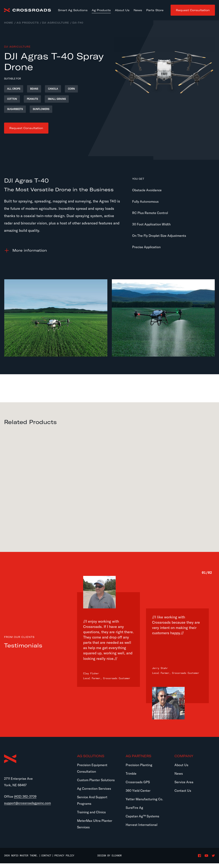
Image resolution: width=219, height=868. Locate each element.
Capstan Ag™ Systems (142, 816)
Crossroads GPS (138, 782)
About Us (181, 765)
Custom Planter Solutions (96, 780)
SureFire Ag (134, 808)
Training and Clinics (91, 812)
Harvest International (142, 825)
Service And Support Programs (92, 800)
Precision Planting (139, 765)
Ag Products (28, 23)
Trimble (131, 773)
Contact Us (183, 791)
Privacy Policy (64, 855)
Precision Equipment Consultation (92, 768)
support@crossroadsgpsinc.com (27, 803)
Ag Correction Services (94, 789)
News (179, 773)
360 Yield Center (138, 791)
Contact (46, 855)
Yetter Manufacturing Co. (144, 799)
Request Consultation (193, 10)
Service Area (184, 782)
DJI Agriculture (56, 23)
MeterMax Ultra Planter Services (95, 824)
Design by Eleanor (109, 856)
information (30, 250)
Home (9, 23)
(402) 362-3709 (25, 796)
